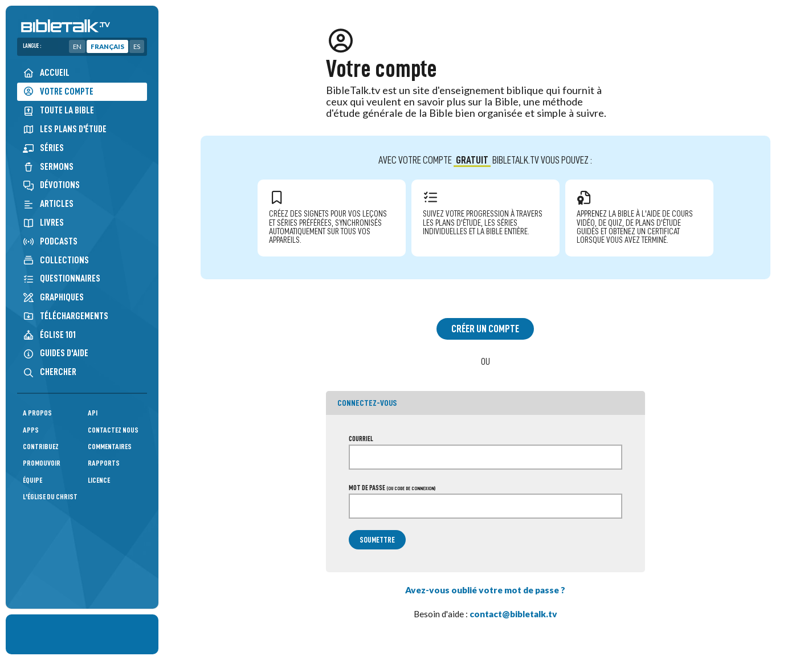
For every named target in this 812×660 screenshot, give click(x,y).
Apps (31, 430)
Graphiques (53, 297)
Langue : (32, 46)
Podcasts (50, 241)
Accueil (46, 73)
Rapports (104, 463)
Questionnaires (62, 278)
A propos (37, 413)
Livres (43, 223)
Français (107, 46)
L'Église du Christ (50, 497)
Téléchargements (66, 316)
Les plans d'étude (65, 129)
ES (137, 46)
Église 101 (49, 335)
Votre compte (58, 92)
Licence (99, 480)
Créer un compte (485, 329)
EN (77, 46)
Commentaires (110, 447)
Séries (43, 148)
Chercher (50, 372)
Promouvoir (42, 463)
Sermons (48, 167)
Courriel (361, 439)
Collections (56, 260)
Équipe (32, 480)
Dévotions (51, 185)
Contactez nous (113, 430)
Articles (48, 204)
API (93, 413)
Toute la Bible (58, 110)
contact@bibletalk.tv (513, 614)
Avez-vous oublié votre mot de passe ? (485, 590)
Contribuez (41, 447)
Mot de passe (392, 488)
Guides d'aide (56, 353)
